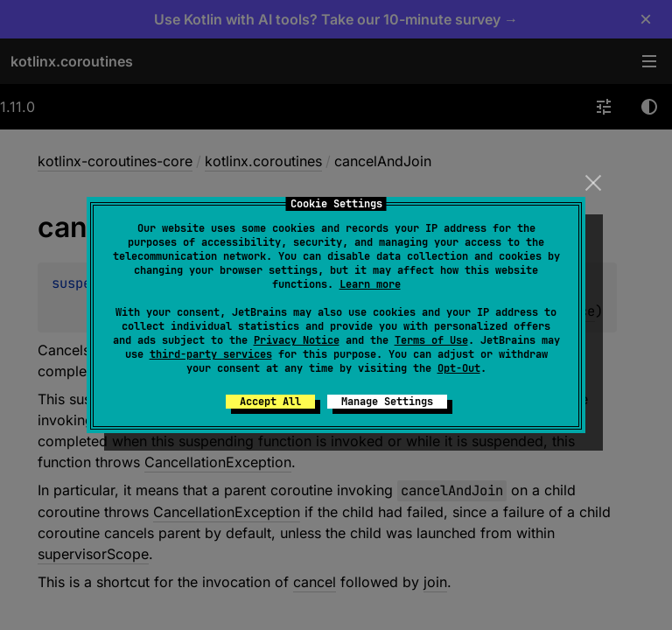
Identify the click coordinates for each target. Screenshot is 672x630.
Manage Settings (387, 402)
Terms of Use (431, 340)
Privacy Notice (297, 340)
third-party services (211, 354)
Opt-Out (459, 368)
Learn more (370, 284)
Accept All (270, 402)
